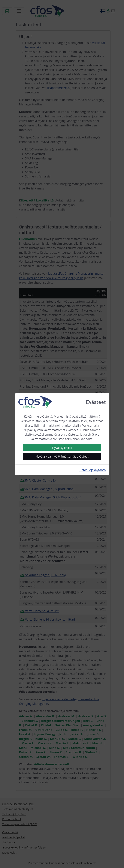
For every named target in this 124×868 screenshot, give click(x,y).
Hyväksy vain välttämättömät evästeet (62, 456)
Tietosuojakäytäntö (92, 470)
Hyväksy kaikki (62, 448)
